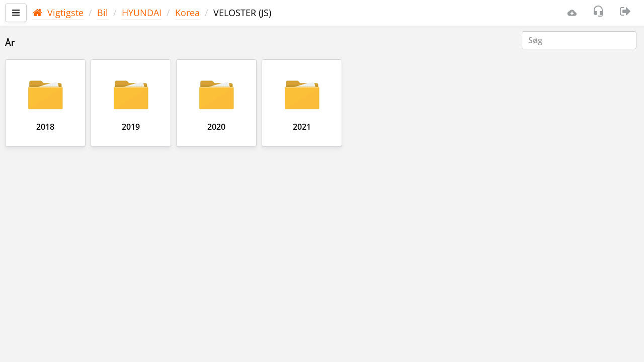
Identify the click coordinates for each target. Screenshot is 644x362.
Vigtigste (58, 13)
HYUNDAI (142, 13)
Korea (187, 13)
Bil (103, 13)
